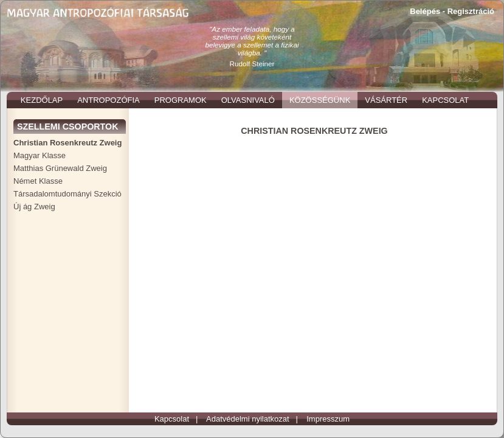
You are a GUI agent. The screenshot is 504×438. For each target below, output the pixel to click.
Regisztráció (471, 11)
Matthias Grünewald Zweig (60, 168)
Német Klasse (38, 181)
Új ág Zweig (34, 207)
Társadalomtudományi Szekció (67, 194)
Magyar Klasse (40, 155)
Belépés (425, 11)
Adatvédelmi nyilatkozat (248, 419)
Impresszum (328, 419)
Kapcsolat (172, 419)
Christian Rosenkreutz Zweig (67, 143)
